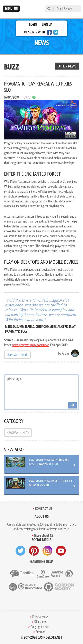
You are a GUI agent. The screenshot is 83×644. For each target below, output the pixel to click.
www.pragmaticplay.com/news (31, 345)
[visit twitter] (20, 551)
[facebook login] (49, 32)
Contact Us (44, 509)
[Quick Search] (66, 9)
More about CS (44, 535)
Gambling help (42, 561)
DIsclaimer (41, 622)
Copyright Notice (40, 627)
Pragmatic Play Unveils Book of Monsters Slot (51, 483)
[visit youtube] (61, 551)
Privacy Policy (40, 617)
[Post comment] (72, 405)
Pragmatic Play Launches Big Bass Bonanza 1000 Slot (49, 462)
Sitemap (41, 632)
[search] (48, 9)
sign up (47, 24)
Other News (67, 66)
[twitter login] (56, 32)
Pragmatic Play (18, 432)
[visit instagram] (47, 551)
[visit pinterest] (34, 551)
